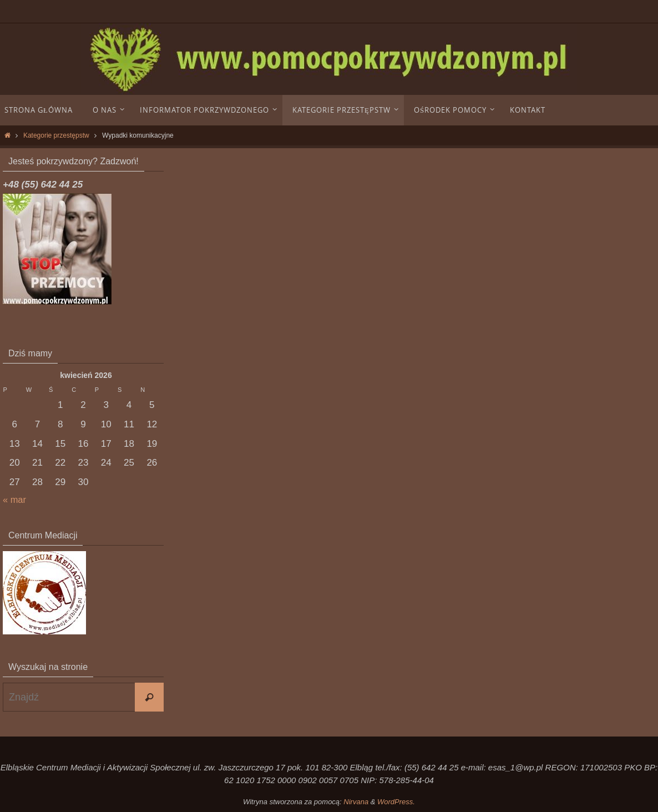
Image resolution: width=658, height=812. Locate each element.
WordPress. (396, 802)
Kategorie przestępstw (56, 135)
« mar (15, 500)
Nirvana (356, 802)
